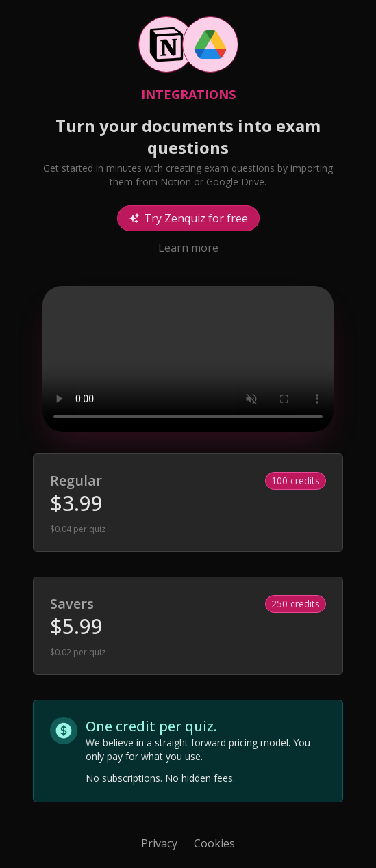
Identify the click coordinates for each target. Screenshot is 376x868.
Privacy (159, 843)
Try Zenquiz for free (188, 218)
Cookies (214, 843)
